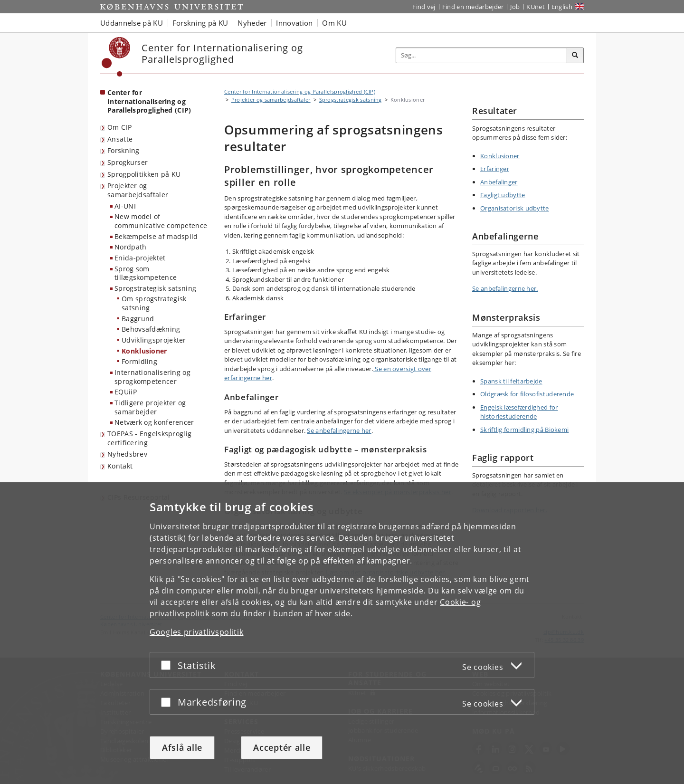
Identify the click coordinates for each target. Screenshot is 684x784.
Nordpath (130, 247)
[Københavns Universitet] (116, 57)
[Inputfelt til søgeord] (482, 55)
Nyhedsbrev (127, 454)
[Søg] (575, 56)
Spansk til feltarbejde (511, 381)
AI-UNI (125, 206)
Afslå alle (182, 747)
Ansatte (120, 139)
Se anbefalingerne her (339, 430)
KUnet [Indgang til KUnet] (536, 7)
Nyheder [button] (252, 23)
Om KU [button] (334, 23)
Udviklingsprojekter (154, 340)
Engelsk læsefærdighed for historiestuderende (519, 412)
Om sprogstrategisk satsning (154, 303)
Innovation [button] (294, 23)
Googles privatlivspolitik (197, 632)
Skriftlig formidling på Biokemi (524, 430)
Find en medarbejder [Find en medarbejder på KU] (473, 7)
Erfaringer (495, 169)
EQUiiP (126, 392)
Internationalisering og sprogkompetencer (152, 377)
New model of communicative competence (161, 221)
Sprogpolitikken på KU (144, 174)
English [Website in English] (562, 7)
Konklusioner (144, 351)
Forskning (123, 150)
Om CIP (119, 127)
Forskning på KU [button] (200, 23)
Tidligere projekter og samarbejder (150, 407)
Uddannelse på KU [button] (132, 23)
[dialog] (342, 633)
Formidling (139, 361)
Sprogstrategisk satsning (155, 288)
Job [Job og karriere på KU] (515, 7)
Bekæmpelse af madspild (156, 236)
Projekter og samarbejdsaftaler (138, 190)
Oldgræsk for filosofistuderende (527, 394)
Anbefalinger (499, 182)
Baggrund (138, 319)
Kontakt (120, 466)
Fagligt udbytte (503, 195)
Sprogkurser (128, 162)
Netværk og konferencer (154, 422)
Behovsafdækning (151, 329)
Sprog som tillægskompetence (146, 273)
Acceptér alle (282, 747)
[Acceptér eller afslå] (168, 665)
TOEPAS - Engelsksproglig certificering (149, 438)
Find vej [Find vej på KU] (424, 7)
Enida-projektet (140, 258)
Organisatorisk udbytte (515, 208)
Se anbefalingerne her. (505, 288)
